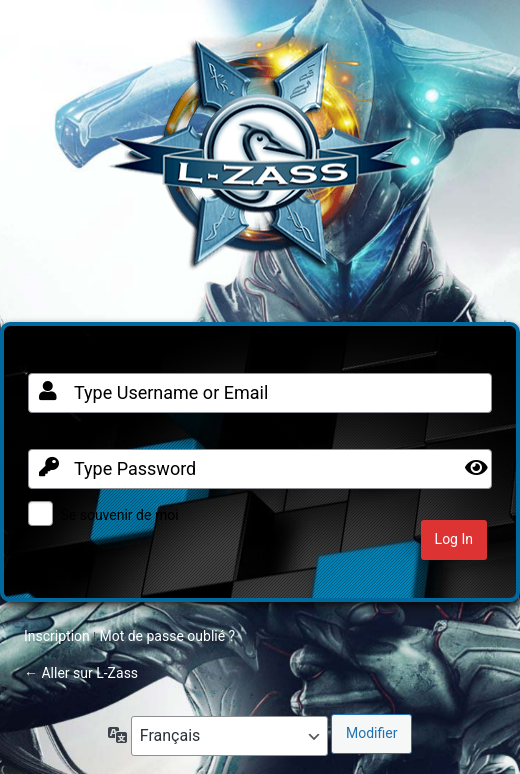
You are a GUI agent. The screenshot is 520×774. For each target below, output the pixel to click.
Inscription (57, 636)
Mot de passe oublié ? (167, 636)
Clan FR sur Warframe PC (260, 164)
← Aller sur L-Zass (81, 673)
